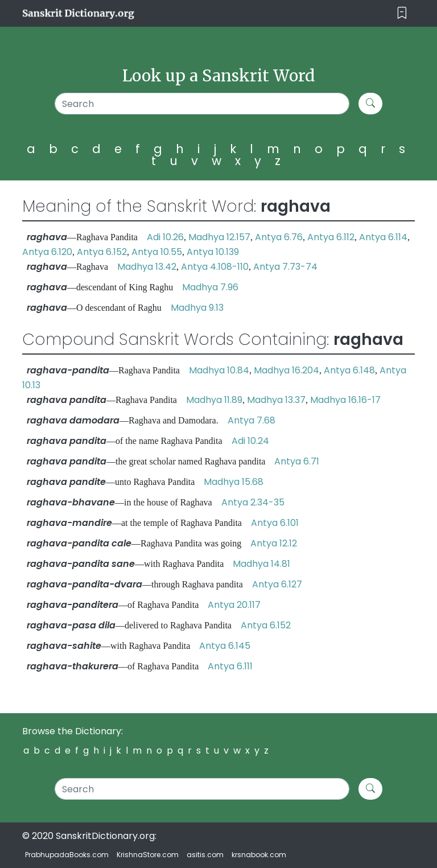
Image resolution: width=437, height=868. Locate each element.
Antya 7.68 (252, 420)
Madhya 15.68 (234, 482)
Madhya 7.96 (210, 287)
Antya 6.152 (102, 252)
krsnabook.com (259, 855)
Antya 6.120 (47, 252)
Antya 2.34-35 (253, 502)
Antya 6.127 (277, 584)
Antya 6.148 (349, 370)
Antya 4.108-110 (215, 267)
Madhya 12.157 (219, 237)
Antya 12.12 (274, 543)
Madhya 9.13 (197, 308)
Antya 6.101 (275, 523)
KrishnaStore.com (148, 855)
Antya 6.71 (297, 461)
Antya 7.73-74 (285, 267)
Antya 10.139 (213, 252)
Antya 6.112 (331, 237)
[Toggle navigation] (402, 13)
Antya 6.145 (225, 646)
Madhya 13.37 (276, 400)
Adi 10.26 (165, 237)
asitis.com (205, 855)
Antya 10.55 (157, 252)
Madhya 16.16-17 (345, 400)
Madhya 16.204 (286, 370)
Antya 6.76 (279, 237)
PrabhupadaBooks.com (67, 855)
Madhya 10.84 (219, 370)
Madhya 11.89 (214, 400)
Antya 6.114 (383, 237)
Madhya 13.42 (147, 267)
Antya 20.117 (234, 605)
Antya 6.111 (230, 666)
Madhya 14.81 (261, 564)
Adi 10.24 (250, 441)
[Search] (202, 104)
